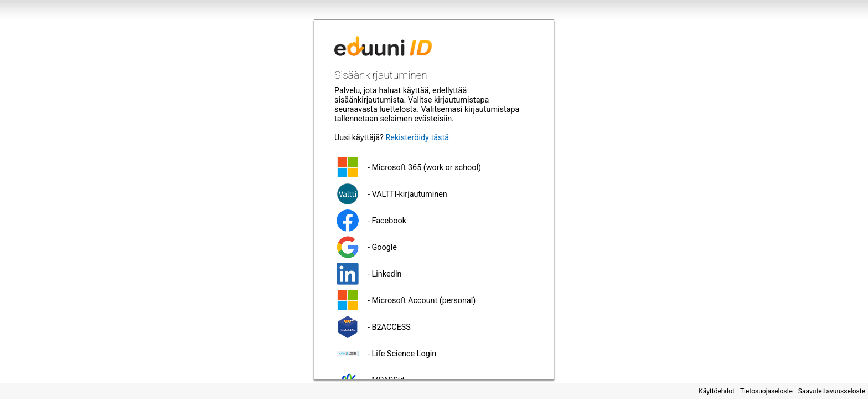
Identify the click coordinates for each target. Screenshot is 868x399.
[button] (434, 167)
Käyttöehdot (717, 391)
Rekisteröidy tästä (417, 138)
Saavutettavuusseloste (832, 391)
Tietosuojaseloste (766, 391)
